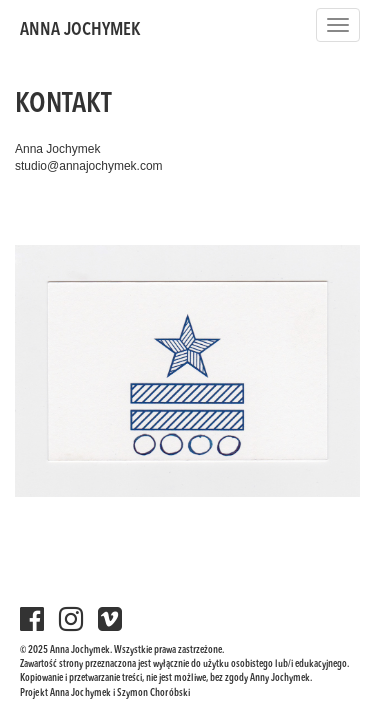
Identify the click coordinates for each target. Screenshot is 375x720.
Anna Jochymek (80, 30)
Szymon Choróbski (153, 693)
